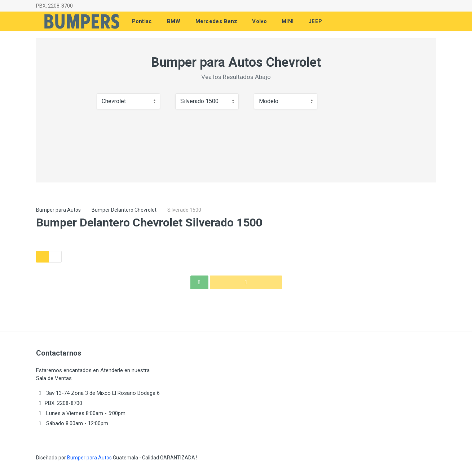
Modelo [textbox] (269, 101)
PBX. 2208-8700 (54, 6)
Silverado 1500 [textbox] (199, 101)
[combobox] (128, 101)
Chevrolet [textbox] (114, 101)
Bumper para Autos (58, 210)
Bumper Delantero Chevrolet (124, 210)
